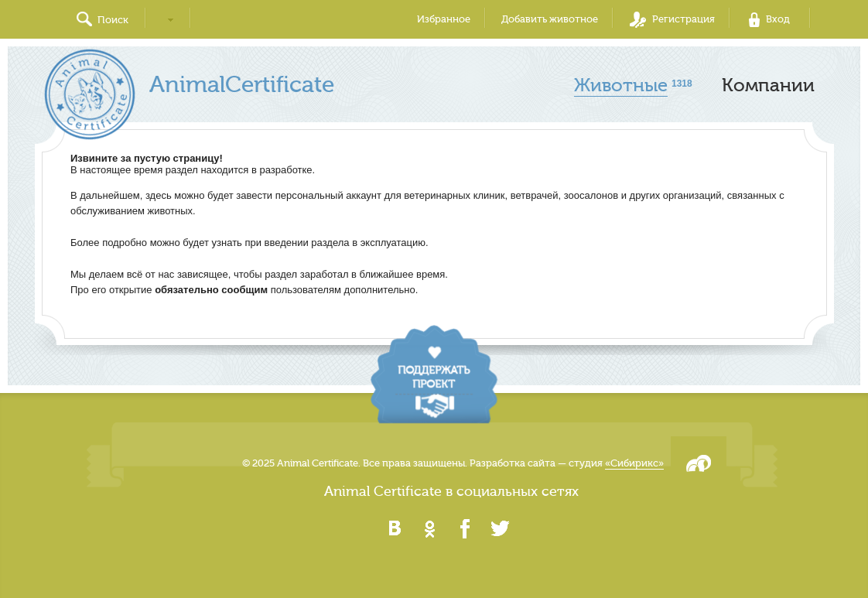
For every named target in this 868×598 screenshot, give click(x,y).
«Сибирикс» (634, 463)
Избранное (444, 19)
